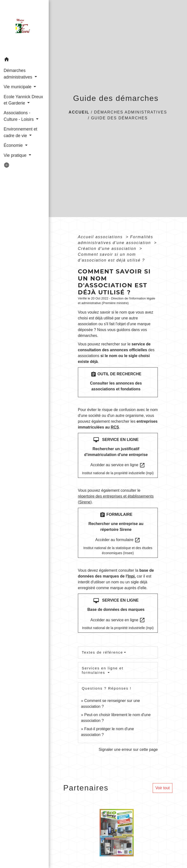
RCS (115, 427)
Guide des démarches (119, 118)
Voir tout (163, 788)
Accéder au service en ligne (118, 465)
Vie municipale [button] (18, 87)
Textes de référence (103, 652)
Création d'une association (108, 249)
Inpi (131, 576)
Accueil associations (101, 237)
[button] (24, 60)
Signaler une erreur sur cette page (128, 750)
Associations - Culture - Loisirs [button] (19, 116)
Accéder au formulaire (118, 540)
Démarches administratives (131, 112)
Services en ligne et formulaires (103, 670)
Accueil (79, 112)
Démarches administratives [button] (19, 74)
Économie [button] (14, 145)
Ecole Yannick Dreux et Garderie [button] (23, 100)
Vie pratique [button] (16, 155)
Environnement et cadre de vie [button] (20, 132)
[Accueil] (24, 27)
